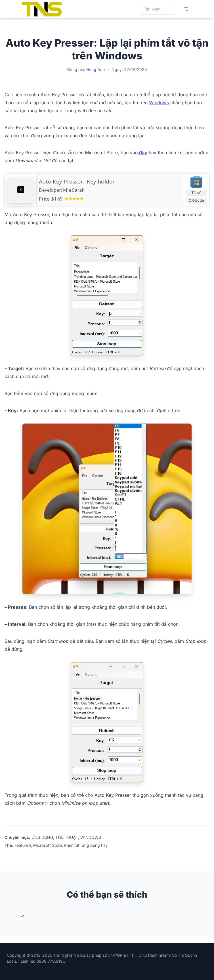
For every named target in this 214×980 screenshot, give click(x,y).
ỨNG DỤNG (42, 837)
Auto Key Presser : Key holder (77, 182)
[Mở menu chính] (186, 9)
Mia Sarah (74, 190)
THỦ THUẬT (67, 837)
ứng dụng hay (95, 845)
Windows (159, 103)
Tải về (196, 193)
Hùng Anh (96, 69)
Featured (23, 845)
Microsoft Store (48, 845)
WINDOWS (91, 837)
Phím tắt (72, 845)
